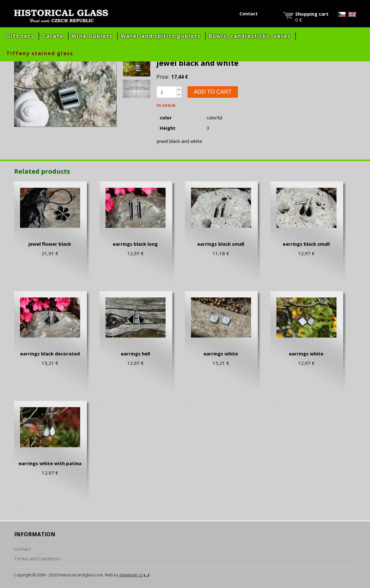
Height (168, 128)
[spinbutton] (167, 92)
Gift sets (20, 36)
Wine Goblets (92, 36)
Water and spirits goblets (161, 36)
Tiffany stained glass (40, 53)
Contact (249, 14)
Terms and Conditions (37, 559)
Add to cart (213, 92)
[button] (179, 89)
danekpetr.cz (134, 575)
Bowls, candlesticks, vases (250, 36)
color (166, 118)
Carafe (53, 36)
